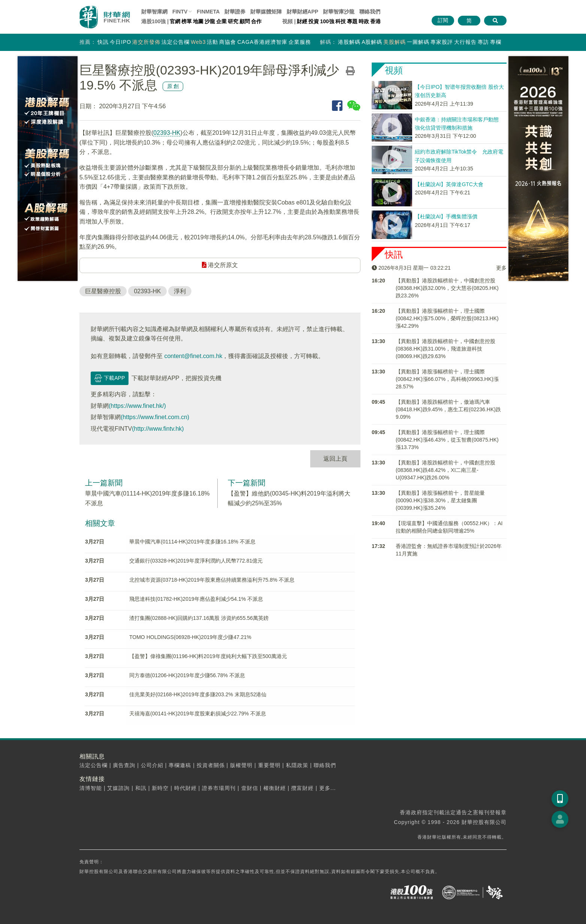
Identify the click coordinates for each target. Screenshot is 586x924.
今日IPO (120, 42)
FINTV (180, 12)
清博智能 (91, 788)
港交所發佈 (146, 42)
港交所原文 (220, 265)
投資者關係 (211, 765)
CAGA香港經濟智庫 (262, 42)
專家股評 (442, 42)
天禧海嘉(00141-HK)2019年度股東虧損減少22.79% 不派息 (198, 714)
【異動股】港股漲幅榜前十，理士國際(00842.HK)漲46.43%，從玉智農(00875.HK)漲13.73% (447, 440)
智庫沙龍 (339, 12)
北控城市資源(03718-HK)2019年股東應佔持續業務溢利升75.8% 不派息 (212, 580)
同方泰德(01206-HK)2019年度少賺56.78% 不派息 (187, 675)
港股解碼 (349, 42)
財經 (302, 21)
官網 (175, 21)
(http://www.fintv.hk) (158, 429)
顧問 (245, 21)
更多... (328, 788)
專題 (352, 21)
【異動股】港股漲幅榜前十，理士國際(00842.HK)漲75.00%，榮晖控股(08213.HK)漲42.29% (447, 318)
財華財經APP (303, 12)
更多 (501, 268)
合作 (256, 21)
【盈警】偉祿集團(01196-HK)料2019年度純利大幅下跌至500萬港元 (208, 656)
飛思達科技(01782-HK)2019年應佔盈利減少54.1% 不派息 (196, 599)
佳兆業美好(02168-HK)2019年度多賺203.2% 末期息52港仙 (198, 694)
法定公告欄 (176, 42)
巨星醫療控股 (103, 291)
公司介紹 (152, 765)
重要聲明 (269, 765)
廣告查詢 (124, 765)
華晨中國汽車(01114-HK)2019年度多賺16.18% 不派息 (192, 542)
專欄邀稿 (180, 765)
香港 (375, 21)
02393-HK (167, 133)
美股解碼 (395, 42)
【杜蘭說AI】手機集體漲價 (446, 216)
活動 (212, 42)
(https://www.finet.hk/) (137, 406)
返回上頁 (335, 459)
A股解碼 (372, 42)
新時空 (160, 788)
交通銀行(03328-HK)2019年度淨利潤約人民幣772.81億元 (196, 561)
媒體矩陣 (266, 12)
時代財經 (185, 788)
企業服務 (300, 42)
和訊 (141, 788)
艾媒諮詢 (118, 788)
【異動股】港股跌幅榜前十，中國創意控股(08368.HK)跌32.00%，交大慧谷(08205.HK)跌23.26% (447, 288)
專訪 (483, 42)
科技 (341, 21)
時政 (364, 21)
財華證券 (235, 12)
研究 (233, 21)
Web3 (198, 42)
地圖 (198, 21)
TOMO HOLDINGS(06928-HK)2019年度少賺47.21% (190, 637)
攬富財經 (302, 788)
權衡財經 (275, 788)
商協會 (228, 42)
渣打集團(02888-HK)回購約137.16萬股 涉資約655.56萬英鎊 (199, 618)
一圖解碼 (418, 42)
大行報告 (465, 42)
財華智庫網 (154, 12)
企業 (221, 21)
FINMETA (208, 12)
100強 (327, 21)
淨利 (180, 291)
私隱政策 (297, 765)
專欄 (496, 42)
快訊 (103, 42)
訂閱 (443, 20)
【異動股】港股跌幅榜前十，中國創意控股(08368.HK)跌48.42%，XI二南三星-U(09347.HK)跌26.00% (445, 470)
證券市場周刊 (219, 788)
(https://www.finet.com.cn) (155, 417)
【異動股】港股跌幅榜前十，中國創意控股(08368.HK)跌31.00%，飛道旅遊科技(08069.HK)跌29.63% (445, 349)
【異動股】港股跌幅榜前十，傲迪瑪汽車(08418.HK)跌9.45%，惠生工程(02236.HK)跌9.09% (448, 409)
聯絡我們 (370, 12)
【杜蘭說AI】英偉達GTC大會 (449, 184)
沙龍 (210, 21)
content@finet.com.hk (193, 356)
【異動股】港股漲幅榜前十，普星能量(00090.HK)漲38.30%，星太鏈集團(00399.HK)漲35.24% (440, 500)
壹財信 (250, 788)
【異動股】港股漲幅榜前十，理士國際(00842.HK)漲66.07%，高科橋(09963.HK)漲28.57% (447, 379)
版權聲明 (241, 765)
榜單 (187, 21)
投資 (314, 21)
